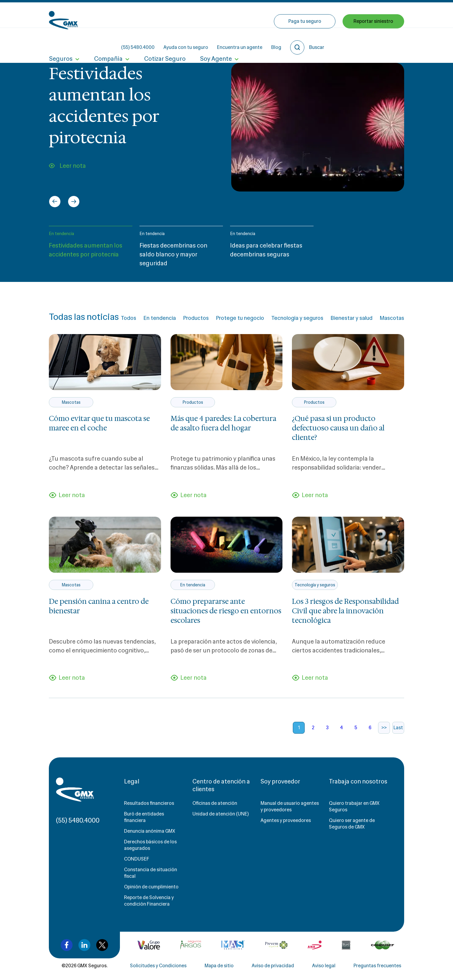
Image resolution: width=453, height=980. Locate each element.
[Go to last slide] (55, 202)
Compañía (108, 41)
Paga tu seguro (305, 41)
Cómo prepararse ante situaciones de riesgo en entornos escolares (226, 611)
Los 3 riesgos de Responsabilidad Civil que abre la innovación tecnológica (345, 611)
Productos (196, 318)
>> (384, 728)
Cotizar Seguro (164, 41)
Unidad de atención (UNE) (221, 814)
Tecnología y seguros (297, 318)
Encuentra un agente (293, 15)
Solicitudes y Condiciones (158, 966)
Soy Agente (215, 41)
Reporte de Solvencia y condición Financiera (149, 901)
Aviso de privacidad (273, 966)
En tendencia (61, 234)
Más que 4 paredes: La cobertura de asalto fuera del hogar (223, 423)
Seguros (61, 41)
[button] (91, 249)
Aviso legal (324, 966)
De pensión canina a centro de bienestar (99, 606)
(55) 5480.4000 (191, 15)
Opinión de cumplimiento (151, 887)
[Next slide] (74, 202)
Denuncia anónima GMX (150, 831)
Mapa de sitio (219, 966)
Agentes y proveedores (286, 821)
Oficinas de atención (215, 803)
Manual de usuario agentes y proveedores (290, 807)
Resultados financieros (149, 803)
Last (398, 728)
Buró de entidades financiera (144, 817)
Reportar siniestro (373, 41)
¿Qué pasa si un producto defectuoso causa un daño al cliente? (338, 428)
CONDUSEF (137, 859)
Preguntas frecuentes (377, 966)
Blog (330, 15)
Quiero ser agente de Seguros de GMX (352, 824)
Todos (128, 318)
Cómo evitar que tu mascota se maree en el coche (99, 423)
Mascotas (392, 318)
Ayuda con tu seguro (239, 15)
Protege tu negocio (240, 318)
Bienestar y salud (351, 318)
